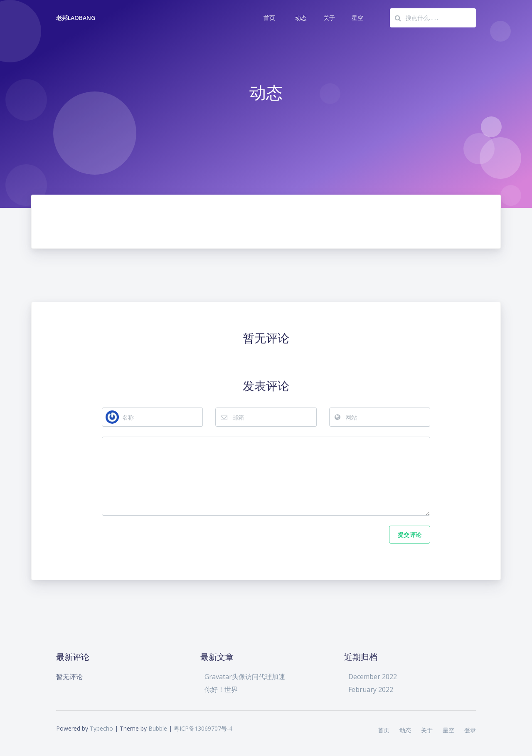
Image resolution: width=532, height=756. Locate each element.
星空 (357, 18)
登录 (470, 730)
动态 (301, 18)
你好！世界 (221, 689)
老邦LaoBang (76, 18)
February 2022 (371, 689)
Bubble (158, 728)
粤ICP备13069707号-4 (203, 728)
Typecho (101, 728)
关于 (329, 18)
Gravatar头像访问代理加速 (245, 677)
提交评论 (410, 535)
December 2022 (373, 677)
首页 (269, 18)
